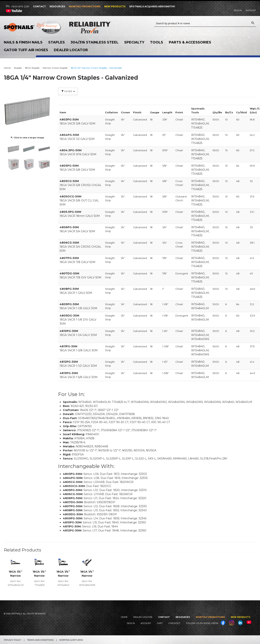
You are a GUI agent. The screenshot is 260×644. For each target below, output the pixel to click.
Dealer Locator (71, 50)
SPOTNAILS (33, 28)
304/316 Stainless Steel (95, 42)
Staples (57, 42)
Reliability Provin (98, 27)
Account (251, 10)
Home (124, 617)
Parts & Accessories (190, 42)
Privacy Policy (13, 640)
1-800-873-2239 (20, 6)
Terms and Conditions (40, 640)
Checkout (174, 623)
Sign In (238, 10)
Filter (68, 91)
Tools (157, 42)
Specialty (134, 42)
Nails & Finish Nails (23, 42)
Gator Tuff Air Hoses (26, 50)
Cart (160, 623)
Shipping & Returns (71, 640)
